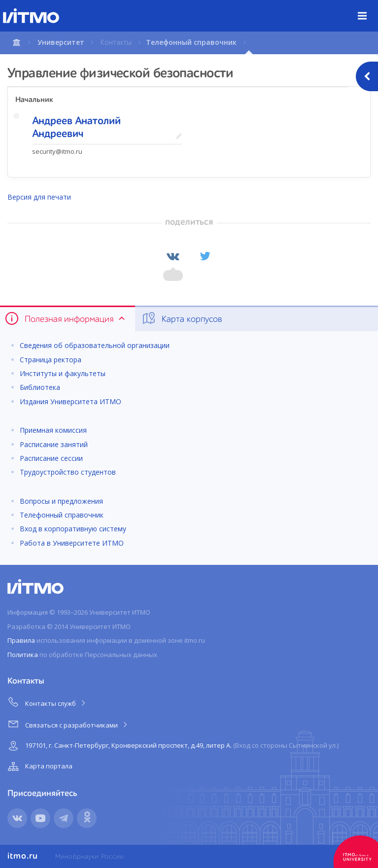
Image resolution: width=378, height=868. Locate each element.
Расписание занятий (54, 444)
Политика (23, 655)
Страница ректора (51, 360)
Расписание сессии (51, 458)
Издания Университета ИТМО (70, 401)
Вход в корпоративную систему (73, 529)
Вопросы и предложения (61, 501)
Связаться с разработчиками (68, 724)
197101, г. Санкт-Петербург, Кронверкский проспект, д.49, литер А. (172, 746)
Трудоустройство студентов (68, 472)
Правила (21, 640)
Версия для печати (39, 197)
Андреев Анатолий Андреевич (76, 128)
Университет (61, 42)
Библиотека (40, 387)
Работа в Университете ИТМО (72, 543)
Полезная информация (66, 318)
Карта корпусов (182, 318)
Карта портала (39, 766)
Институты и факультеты (63, 373)
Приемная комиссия (53, 430)
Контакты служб (47, 702)
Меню (368, 8)
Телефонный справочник (191, 42)
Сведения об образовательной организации (95, 345)
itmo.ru (23, 856)
